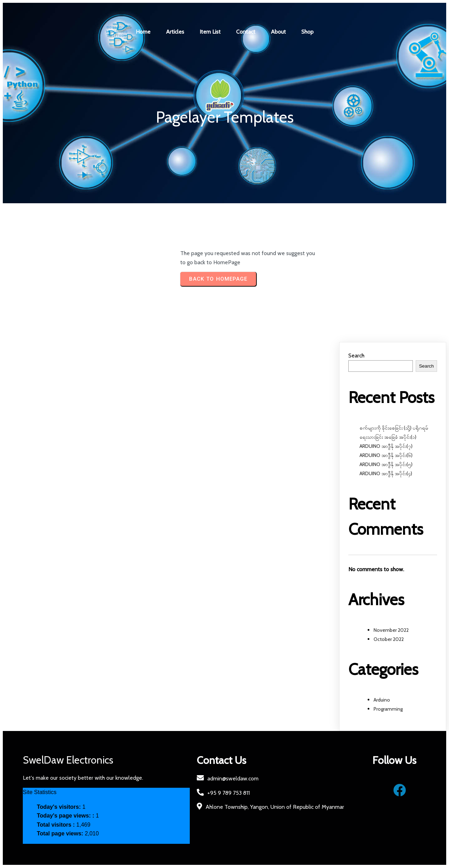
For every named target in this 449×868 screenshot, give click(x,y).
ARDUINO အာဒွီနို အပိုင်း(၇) (386, 446)
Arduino (382, 700)
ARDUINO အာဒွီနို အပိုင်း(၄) (386, 474)
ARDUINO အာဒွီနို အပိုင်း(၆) (386, 456)
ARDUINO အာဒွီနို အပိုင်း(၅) (386, 465)
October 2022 (389, 639)
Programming (388, 709)
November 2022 (391, 630)
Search (356, 356)
